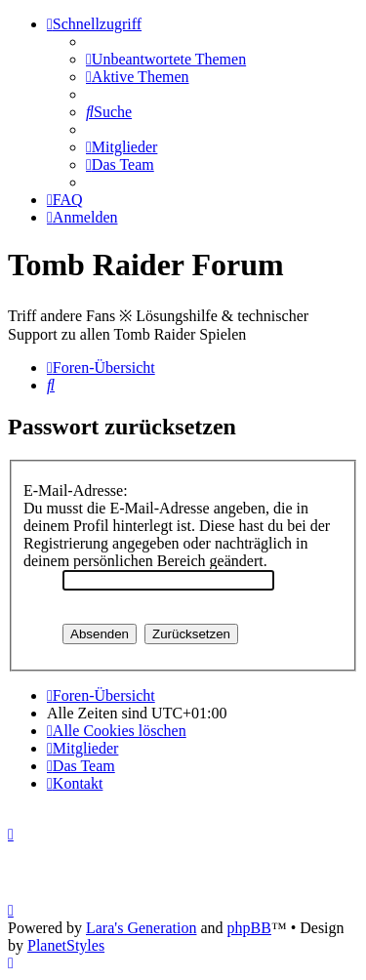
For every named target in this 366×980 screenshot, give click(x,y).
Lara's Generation (142, 928)
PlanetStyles (66, 945)
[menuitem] (166, 59)
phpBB (249, 928)
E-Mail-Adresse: (76, 490)
